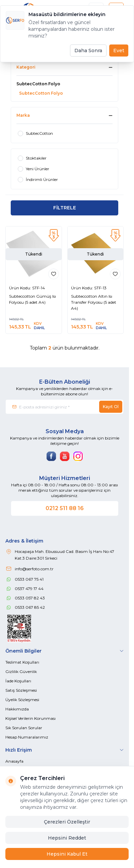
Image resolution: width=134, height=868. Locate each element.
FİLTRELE (65, 208)
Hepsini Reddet (67, 838)
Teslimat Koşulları (22, 662)
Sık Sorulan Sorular (24, 728)
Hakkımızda (17, 709)
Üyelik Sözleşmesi (22, 700)
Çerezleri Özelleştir (67, 822)
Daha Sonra (88, 51)
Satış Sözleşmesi (21, 690)
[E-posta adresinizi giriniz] (64, 407)
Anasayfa (14, 761)
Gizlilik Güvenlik (21, 671)
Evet (119, 51)
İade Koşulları (18, 681)
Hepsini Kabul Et (67, 854)
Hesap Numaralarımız (27, 737)
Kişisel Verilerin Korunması (30, 718)
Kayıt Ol (111, 407)
